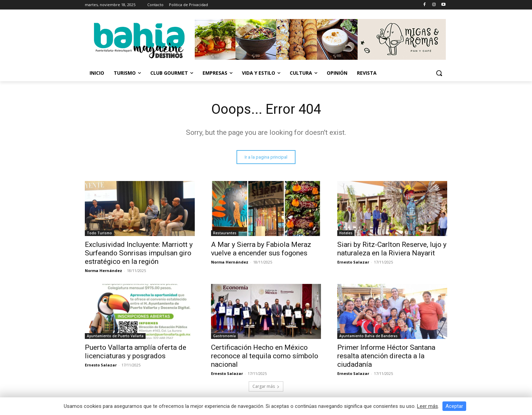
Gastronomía (224, 336)
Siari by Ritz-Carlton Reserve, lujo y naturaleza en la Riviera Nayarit (392, 249)
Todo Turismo (99, 233)
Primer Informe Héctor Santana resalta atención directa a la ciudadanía (386, 356)
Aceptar (454, 406)
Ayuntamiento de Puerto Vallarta (115, 336)
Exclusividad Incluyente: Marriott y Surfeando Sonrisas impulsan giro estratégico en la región (139, 253)
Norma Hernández (103, 270)
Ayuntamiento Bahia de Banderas (368, 336)
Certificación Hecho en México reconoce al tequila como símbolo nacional (265, 356)
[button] (439, 73)
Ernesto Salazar (353, 262)
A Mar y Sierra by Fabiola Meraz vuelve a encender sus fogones (261, 249)
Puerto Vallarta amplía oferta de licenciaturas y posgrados (136, 352)
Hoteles (346, 233)
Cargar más (266, 386)
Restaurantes (225, 233)
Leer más (427, 406)
